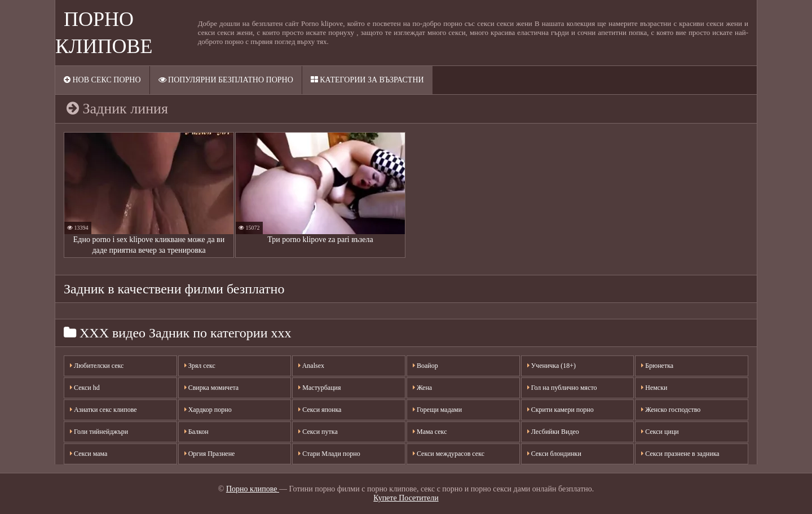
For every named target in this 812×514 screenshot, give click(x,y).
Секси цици (660, 432)
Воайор (425, 366)
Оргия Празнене (210, 454)
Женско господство (671, 410)
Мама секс (430, 432)
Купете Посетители (406, 498)
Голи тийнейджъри (99, 432)
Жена (422, 388)
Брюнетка (657, 366)
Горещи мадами (437, 410)
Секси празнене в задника (680, 454)
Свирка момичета (212, 388)
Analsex (311, 366)
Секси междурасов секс (449, 454)
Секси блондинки (554, 454)
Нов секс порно (102, 80)
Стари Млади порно (329, 454)
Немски (654, 388)
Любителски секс (97, 366)
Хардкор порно (208, 410)
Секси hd (85, 388)
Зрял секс (200, 366)
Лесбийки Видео (553, 432)
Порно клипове (253, 489)
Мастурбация (319, 388)
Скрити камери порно (561, 410)
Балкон (197, 432)
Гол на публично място (562, 388)
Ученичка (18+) (551, 366)
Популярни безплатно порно (226, 80)
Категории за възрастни (367, 80)
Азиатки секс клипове (103, 410)
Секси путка (318, 432)
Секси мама (89, 454)
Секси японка (320, 410)
